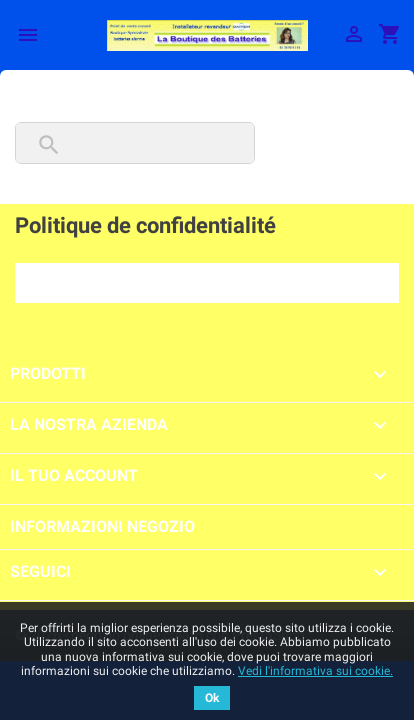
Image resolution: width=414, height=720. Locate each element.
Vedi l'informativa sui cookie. (315, 671)
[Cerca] (135, 143)
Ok (212, 698)
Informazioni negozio (102, 526)
